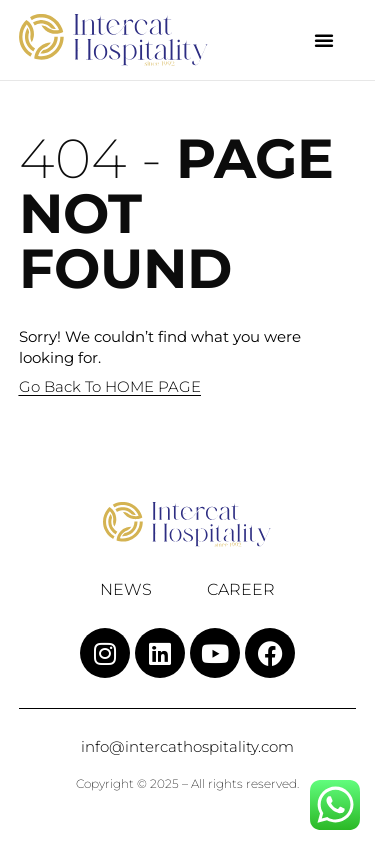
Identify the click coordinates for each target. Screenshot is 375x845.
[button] (324, 40)
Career (241, 590)
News (126, 590)
